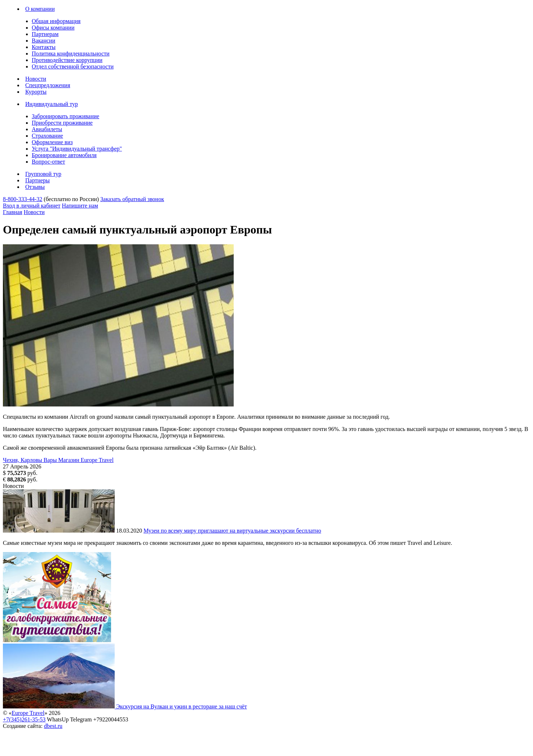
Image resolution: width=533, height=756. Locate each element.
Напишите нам (80, 206)
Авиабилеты (47, 129)
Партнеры (38, 180)
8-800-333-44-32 (23, 199)
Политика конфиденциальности (71, 54)
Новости (36, 79)
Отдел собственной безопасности (73, 66)
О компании (40, 9)
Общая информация (56, 21)
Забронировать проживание (65, 116)
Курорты (36, 92)
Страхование (47, 136)
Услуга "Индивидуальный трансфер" (77, 149)
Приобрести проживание (62, 123)
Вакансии (43, 41)
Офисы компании (53, 28)
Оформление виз (52, 142)
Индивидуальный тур (52, 104)
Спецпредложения (48, 85)
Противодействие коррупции (67, 60)
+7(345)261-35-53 (24, 719)
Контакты (44, 47)
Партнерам (45, 34)
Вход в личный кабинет (32, 206)
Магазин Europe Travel (86, 460)
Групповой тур (43, 174)
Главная (13, 212)
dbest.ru (53, 726)
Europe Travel (28, 713)
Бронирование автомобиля (64, 155)
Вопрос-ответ (48, 162)
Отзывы (35, 187)
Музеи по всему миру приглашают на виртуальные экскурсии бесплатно (232, 531)
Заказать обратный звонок (132, 199)
